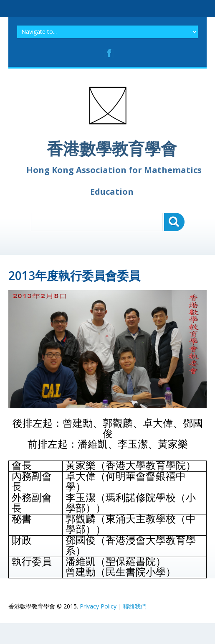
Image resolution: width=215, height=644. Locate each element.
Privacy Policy (98, 606)
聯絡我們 (135, 606)
